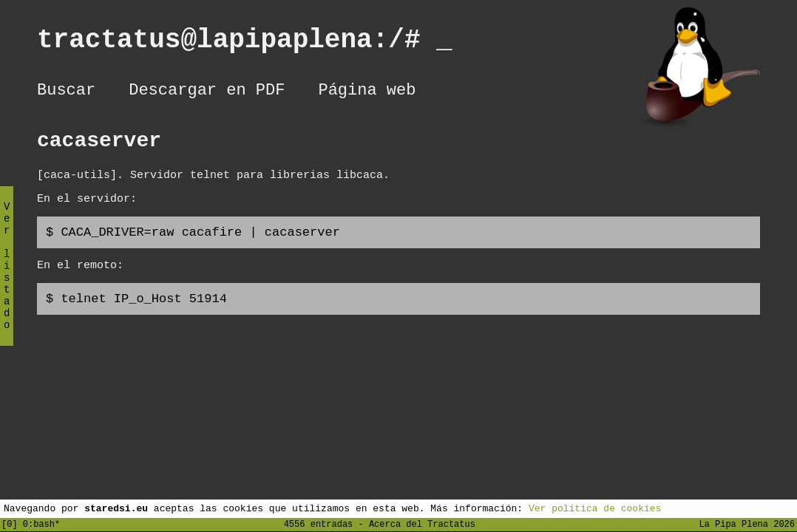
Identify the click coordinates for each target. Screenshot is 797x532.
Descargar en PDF (207, 92)
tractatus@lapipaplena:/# (245, 43)
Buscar (66, 92)
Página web (367, 92)
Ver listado (7, 278)
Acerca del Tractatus (422, 524)
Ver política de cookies (595, 508)
